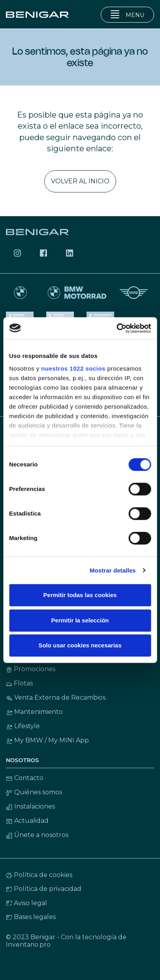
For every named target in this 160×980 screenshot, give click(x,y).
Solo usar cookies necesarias (80, 645)
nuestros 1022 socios (73, 368)
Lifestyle (23, 726)
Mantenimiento (34, 712)
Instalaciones (30, 806)
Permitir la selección (80, 620)
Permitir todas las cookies (80, 595)
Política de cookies (39, 875)
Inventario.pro (28, 945)
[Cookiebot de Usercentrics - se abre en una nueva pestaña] (116, 328)
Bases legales (31, 917)
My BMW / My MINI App (47, 740)
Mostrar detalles (113, 570)
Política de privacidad (44, 889)
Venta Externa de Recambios (56, 697)
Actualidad (27, 821)
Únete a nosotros (37, 835)
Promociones (31, 669)
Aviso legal (26, 903)
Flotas (19, 683)
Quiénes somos (34, 792)
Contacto (25, 778)
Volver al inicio (80, 181)
